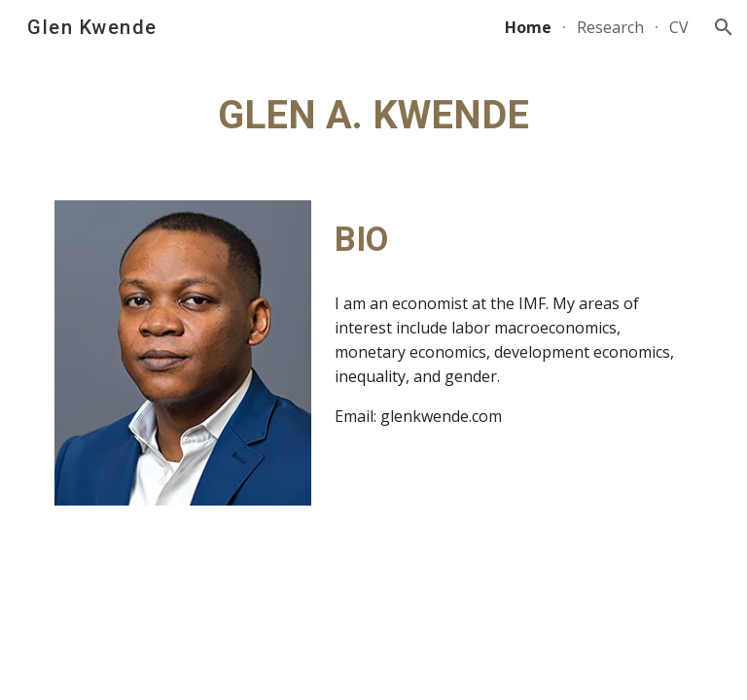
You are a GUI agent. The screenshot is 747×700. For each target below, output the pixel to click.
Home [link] (528, 27)
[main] (373, 116)
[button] (724, 27)
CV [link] (679, 27)
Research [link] (610, 27)
